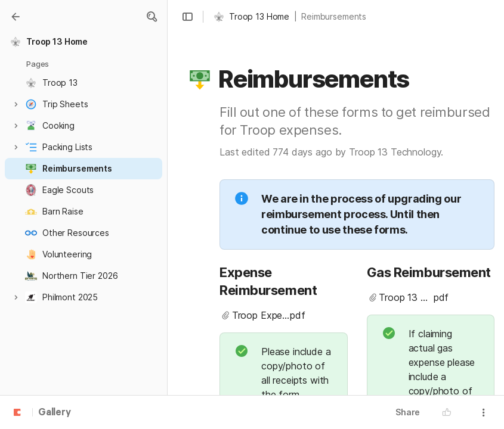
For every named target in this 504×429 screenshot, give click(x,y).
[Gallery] (16, 17)
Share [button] (408, 412)
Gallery (55, 413)
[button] (151, 17)
